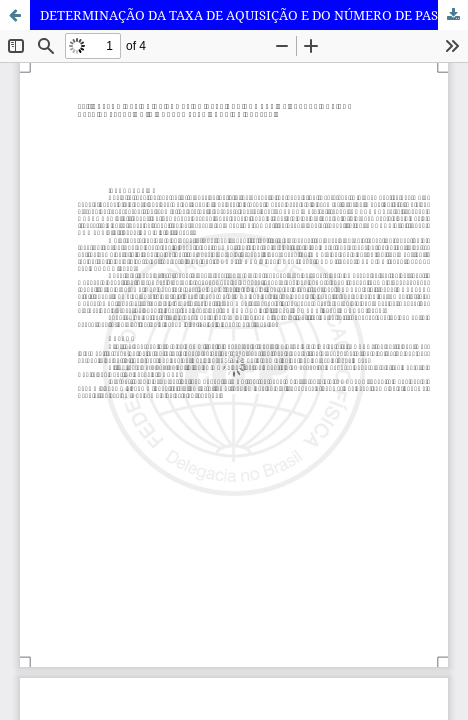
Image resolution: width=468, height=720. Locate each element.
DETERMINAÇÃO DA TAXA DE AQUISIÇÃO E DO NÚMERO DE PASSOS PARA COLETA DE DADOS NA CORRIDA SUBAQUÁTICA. (254, 15)
